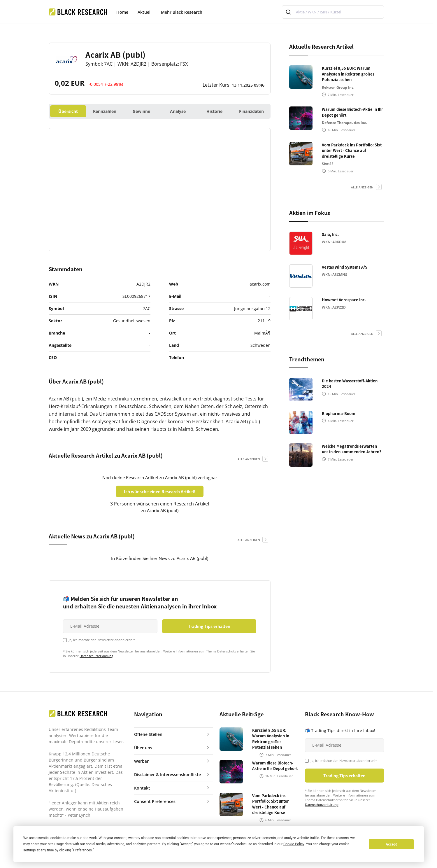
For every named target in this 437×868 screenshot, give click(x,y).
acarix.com (260, 284)
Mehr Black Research (182, 12)
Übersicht (68, 111)
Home (122, 12)
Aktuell (145, 12)
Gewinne (141, 111)
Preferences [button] (83, 850)
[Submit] (289, 12)
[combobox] (333, 12)
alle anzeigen (249, 459)
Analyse (178, 111)
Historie (214, 111)
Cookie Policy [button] (294, 844)
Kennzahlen (105, 111)
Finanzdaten (251, 111)
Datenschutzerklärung (96, 656)
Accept (391, 844)
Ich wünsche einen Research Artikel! (160, 491)
